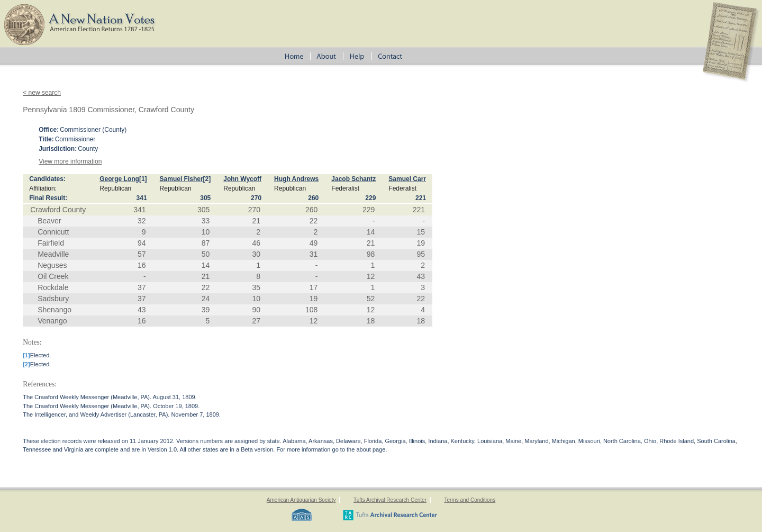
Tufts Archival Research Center (390, 500)
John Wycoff (242, 179)
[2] (207, 179)
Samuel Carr (407, 179)
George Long (119, 179)
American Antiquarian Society (301, 500)
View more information (70, 161)
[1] (143, 179)
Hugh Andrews (296, 179)
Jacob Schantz (353, 179)
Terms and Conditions (470, 500)
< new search (42, 93)
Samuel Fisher (182, 179)
